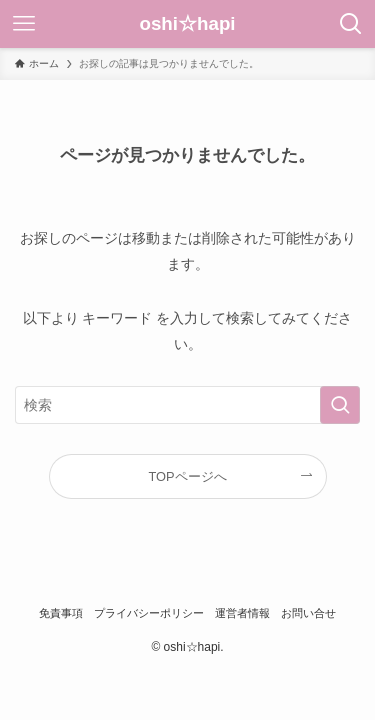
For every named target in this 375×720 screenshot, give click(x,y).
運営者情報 (242, 613)
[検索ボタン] (351, 24)
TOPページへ (187, 476)
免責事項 (61, 613)
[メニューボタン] (24, 24)
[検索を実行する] (340, 405)
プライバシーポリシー (149, 613)
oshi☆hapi (187, 24)
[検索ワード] (187, 405)
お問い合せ (308, 613)
